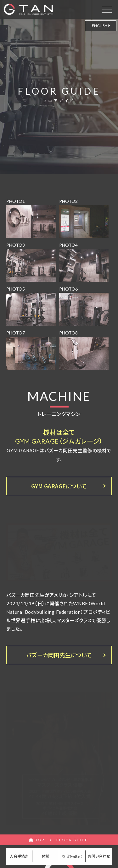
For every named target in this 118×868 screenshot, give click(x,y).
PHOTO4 (84, 262)
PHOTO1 (31, 218)
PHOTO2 (84, 218)
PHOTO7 (31, 350)
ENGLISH (101, 26)
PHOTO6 (84, 306)
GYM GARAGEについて (59, 486)
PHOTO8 (84, 350)
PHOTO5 (31, 306)
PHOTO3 (31, 262)
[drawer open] (107, 8)
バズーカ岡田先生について (59, 655)
